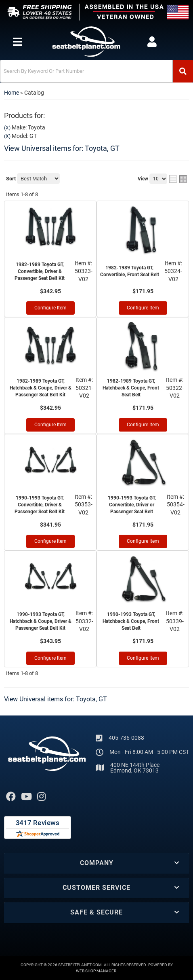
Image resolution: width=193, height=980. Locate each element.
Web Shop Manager (96, 971)
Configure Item (50, 308)
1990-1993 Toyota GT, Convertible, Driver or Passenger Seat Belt (132, 505)
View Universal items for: (62, 148)
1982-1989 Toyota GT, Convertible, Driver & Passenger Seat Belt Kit (40, 271)
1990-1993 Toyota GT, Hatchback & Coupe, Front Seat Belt (131, 621)
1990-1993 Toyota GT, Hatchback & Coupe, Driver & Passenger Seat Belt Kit (41, 621)
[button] (96, 71)
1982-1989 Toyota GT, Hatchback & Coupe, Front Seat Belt (131, 388)
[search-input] (86, 71)
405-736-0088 (126, 738)
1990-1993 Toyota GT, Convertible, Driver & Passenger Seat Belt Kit (40, 505)
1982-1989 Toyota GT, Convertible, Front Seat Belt (130, 271)
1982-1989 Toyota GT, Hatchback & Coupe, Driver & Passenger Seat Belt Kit (41, 388)
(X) (7, 128)
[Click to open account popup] (152, 42)
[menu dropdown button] (17, 42)
